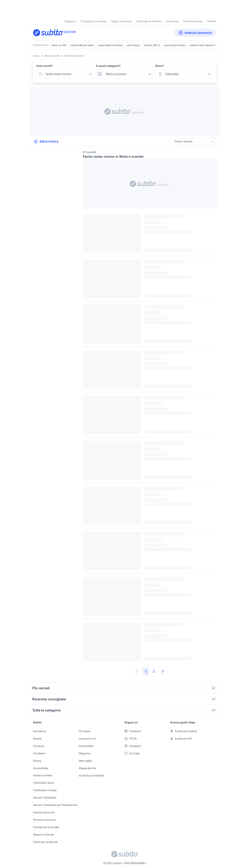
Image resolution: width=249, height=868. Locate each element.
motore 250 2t (152, 45)
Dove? (160, 66)
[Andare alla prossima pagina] (163, 671)
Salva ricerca (46, 141)
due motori (133, 45)
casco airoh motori (175, 45)
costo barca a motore (110, 45)
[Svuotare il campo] (90, 74)
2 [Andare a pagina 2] (154, 671)
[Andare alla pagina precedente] (137, 671)
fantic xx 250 (59, 45)
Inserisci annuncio (195, 33)
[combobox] (66, 74)
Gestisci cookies (43, 775)
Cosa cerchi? (45, 66)
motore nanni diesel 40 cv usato (208, 45)
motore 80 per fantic (82, 45)
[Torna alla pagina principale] (55, 33)
